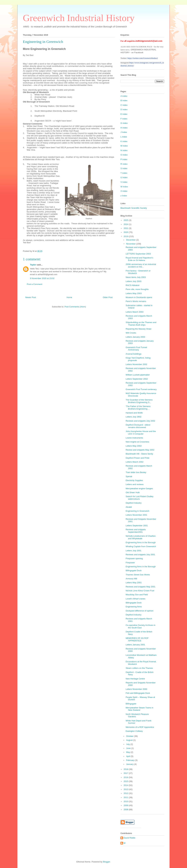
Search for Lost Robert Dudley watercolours (139, 498)
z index (124, 196)
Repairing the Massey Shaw (138, 329)
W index (124, 187)
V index (124, 182)
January (130, 764)
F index (124, 119)
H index (124, 128)
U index (124, 177)
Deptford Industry (134, 503)
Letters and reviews (135, 484)
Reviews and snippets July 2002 (140, 421)
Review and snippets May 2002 (140, 450)
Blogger (107, 862)
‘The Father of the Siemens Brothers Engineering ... (138, 408)
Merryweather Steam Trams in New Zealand (139, 709)
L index (124, 137)
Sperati (129, 476)
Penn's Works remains (136, 301)
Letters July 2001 (133, 551)
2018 (126, 769)
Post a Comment (35, 284)
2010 (126, 801)
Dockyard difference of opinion (139, 611)
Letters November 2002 (136, 364)
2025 (126, 220)
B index (124, 100)
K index (124, 141)
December (131, 240)
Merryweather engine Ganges (139, 488)
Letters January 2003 (135, 337)
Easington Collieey (134, 731)
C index (124, 105)
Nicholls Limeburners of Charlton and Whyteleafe (141, 537)
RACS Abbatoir (132, 285)
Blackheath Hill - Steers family (139, 454)
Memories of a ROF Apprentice (140, 727)
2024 (126, 224)
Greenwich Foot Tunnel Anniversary (136, 349)
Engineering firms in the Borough (141, 542)
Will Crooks (131, 333)
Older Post (108, 297)
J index (124, 132)
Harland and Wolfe (134, 413)
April (129, 756)
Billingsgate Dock (134, 571)
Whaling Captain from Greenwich (141, 546)
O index (124, 155)
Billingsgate (131, 704)
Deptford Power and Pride (137, 458)
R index (124, 164)
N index (124, 150)
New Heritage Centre (135, 679)
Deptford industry (133, 615)
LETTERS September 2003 (138, 254)
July (128, 744)
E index (124, 114)
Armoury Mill (131, 579)
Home (69, 297)
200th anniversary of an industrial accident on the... (141, 265)
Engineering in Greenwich (137, 511)
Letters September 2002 (137, 379)
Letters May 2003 (134, 293)
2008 (126, 809)
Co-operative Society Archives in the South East (140, 626)
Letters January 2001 (135, 645)
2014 (126, 785)
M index (124, 146)
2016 (126, 777)
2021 (126, 228)
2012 (126, 793)
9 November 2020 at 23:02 (42, 278)
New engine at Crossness (137, 442)
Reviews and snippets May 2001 (140, 587)
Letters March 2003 (134, 312)
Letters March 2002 (134, 462)
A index (124, 96)
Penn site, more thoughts (137, 289)
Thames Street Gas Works (138, 575)
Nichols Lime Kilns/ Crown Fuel (140, 591)
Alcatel (129, 507)
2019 (126, 236)
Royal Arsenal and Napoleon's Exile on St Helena (139, 259)
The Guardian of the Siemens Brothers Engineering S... (139, 401)
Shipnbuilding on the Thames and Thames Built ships (141, 324)
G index (124, 123)
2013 (126, 789)
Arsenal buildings (133, 354)
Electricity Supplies (134, 480)
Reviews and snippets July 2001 (140, 555)
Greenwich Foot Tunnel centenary (141, 389)
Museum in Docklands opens (139, 297)
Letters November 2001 (136, 515)
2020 (126, 232)
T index (124, 173)
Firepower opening (134, 558)
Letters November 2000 (136, 689)
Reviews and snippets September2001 (136, 531)
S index (124, 168)
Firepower (130, 563)
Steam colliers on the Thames (139, 668)
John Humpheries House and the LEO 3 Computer (141, 433)
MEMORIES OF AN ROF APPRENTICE (137, 639)
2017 (126, 773)
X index (124, 191)
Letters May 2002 (134, 446)
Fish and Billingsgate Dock (138, 693)
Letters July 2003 (133, 281)
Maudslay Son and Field (137, 595)
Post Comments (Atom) (75, 307)
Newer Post (31, 297)
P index (124, 159)
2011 (126, 797)
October (130, 736)
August (130, 740)
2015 (126, 781)
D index (124, 110)
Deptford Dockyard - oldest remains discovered (138, 426)
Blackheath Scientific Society (134, 208)
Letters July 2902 (133, 417)
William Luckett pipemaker (138, 375)
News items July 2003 (136, 277)
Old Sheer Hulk (133, 492)
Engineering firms (134, 607)
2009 (126, 805)
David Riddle (130, 838)
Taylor (33, 265)
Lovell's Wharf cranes (135, 599)
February (131, 760)
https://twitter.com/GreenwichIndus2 (143, 58)
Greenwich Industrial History (79, 18)
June (129, 748)
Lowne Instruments (134, 438)
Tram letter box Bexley (136, 472)
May (128, 752)
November (131, 244)
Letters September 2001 (137, 526)
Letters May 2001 (134, 583)
